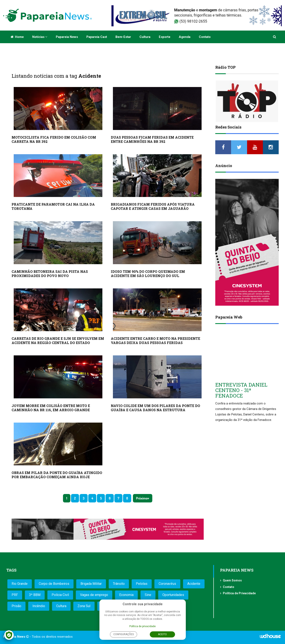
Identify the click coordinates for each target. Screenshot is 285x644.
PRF (15, 595)
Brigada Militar (91, 584)
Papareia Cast (97, 37)
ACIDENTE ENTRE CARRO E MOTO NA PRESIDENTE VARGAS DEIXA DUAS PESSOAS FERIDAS (155, 341)
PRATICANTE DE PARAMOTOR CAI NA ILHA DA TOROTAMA (53, 206)
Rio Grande (20, 584)
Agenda (185, 37)
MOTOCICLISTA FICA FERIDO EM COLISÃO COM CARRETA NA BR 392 (54, 139)
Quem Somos (232, 580)
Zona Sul (84, 606)
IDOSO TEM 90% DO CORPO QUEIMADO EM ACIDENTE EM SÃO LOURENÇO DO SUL (148, 274)
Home (17, 37)
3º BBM (35, 595)
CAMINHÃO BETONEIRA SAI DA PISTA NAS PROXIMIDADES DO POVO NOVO (50, 274)
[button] (275, 37)
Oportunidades (173, 595)
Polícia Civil (60, 595)
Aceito (162, 634)
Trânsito (119, 584)
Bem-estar (123, 37)
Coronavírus (167, 584)
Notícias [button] (40, 37)
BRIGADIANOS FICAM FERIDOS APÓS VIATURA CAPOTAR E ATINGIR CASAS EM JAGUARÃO (153, 206)
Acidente (194, 584)
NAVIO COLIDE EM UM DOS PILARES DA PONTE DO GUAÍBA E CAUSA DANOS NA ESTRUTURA (155, 408)
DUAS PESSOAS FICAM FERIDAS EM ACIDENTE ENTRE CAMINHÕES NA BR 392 (152, 139)
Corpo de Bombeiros (54, 584)
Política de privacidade (142, 626)
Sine (148, 595)
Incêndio (39, 606)
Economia (126, 595)
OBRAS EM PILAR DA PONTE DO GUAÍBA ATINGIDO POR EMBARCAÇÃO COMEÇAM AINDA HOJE (57, 475)
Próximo (142, 498)
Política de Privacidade (239, 593)
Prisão (16, 606)
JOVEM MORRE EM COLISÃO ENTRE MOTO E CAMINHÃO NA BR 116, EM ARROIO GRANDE (51, 408)
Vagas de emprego (94, 595)
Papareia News (67, 37)
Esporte (165, 37)
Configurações (124, 634)
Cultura (145, 37)
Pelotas (142, 584)
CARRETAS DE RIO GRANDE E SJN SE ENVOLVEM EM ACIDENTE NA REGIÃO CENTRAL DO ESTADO (58, 341)
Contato (205, 37)
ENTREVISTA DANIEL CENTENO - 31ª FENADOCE (241, 390)
